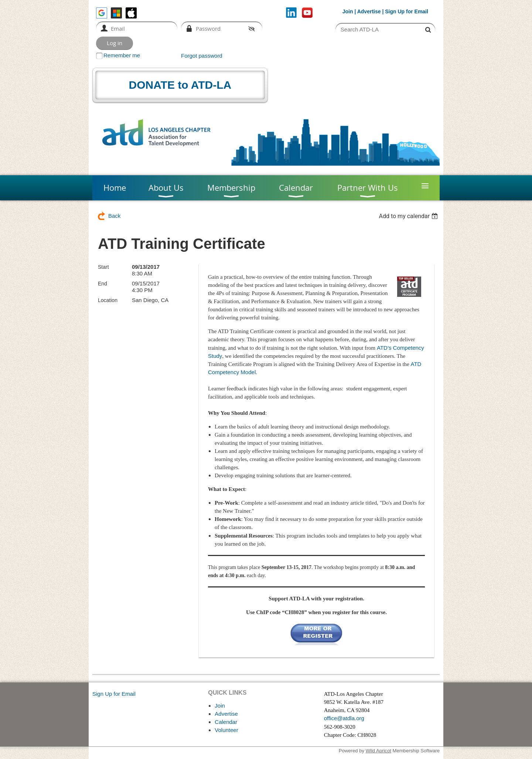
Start (103, 267)
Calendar (226, 722)
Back (114, 216)
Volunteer (226, 730)
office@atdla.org (344, 718)
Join (348, 11)
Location (108, 300)
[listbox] (409, 216)
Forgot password (202, 56)
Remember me (122, 55)
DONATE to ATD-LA (180, 85)
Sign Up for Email (114, 694)
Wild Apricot (378, 751)
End (103, 284)
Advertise (369, 11)
